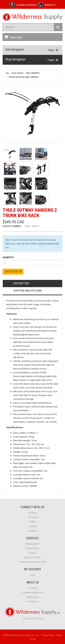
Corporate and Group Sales (32, 562)
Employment (32, 597)
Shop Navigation (15, 59)
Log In (33, 575)
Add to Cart (13, 272)
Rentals (32, 553)
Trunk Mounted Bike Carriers (24, 77)
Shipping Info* (32, 544)
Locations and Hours (33, 592)
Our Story (33, 588)
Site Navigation (15, 49)
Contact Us (33, 601)
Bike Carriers (33, 73)
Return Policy (32, 548)
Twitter (32, 522)
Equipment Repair (32, 557)
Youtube (33, 526)
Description (21, 283)
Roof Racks (18, 73)
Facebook (33, 517)
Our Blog (32, 513)
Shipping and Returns (28, 291)
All (8, 73)
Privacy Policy (48, 635)
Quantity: (8, 257)
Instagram (32, 531)
